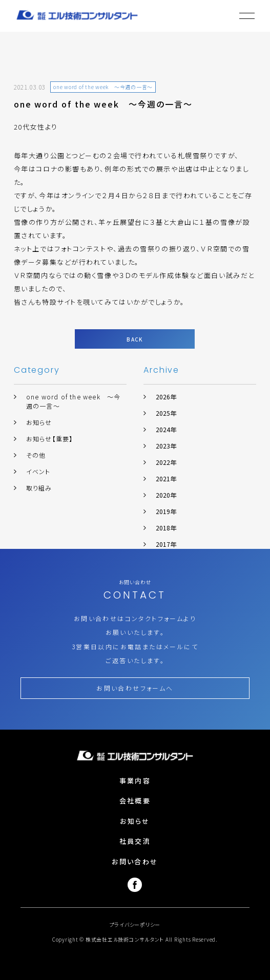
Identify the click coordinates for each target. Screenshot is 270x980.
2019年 (166, 511)
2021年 (166, 478)
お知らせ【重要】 (50, 439)
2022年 (166, 462)
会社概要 (135, 801)
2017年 (166, 544)
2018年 (166, 528)
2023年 (166, 446)
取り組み (39, 488)
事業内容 (135, 781)
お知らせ (39, 422)
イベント (38, 471)
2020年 (166, 495)
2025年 (166, 413)
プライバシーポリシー (135, 924)
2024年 (166, 429)
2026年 (166, 397)
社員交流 (135, 841)
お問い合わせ (135, 861)
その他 (36, 455)
